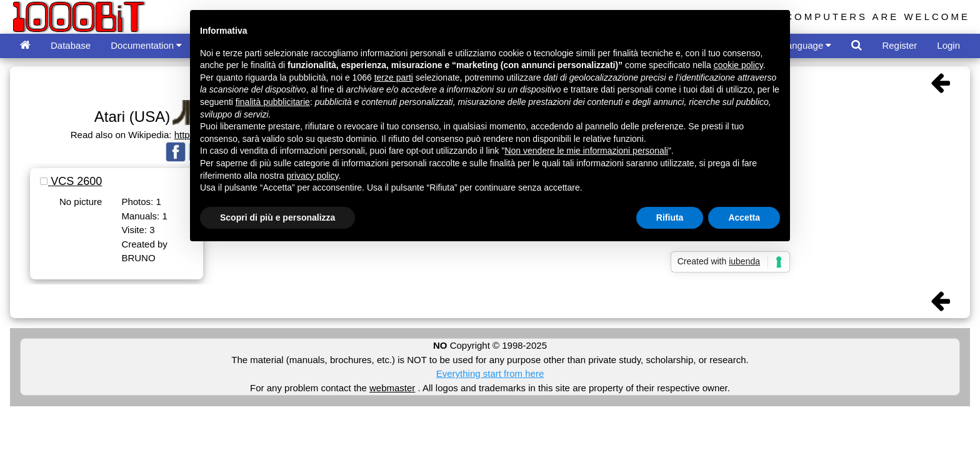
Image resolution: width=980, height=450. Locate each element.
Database (71, 45)
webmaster (392, 388)
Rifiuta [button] (670, 217)
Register (899, 45)
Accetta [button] (744, 217)
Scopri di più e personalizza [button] (277, 217)
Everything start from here (490, 373)
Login (948, 45)
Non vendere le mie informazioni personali (586, 151)
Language (807, 45)
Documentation (146, 45)
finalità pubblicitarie (273, 102)
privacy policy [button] (313, 176)
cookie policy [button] (738, 65)
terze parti (394, 77)
